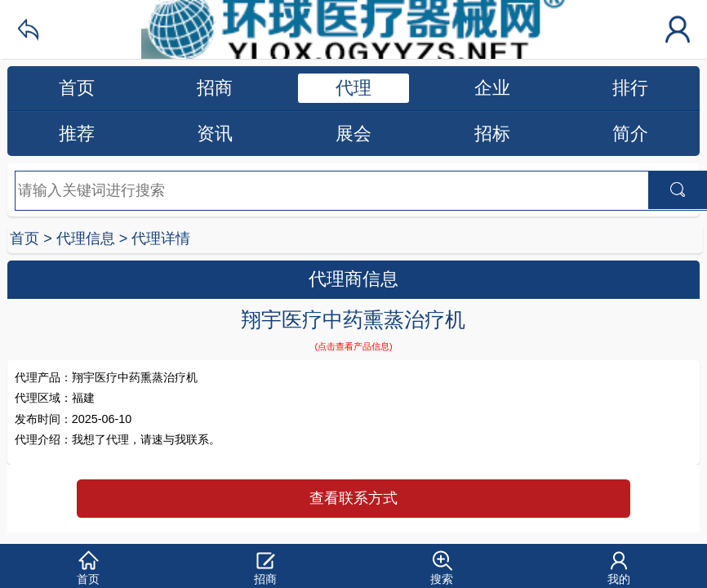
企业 (492, 88)
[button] (89, 566)
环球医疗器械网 (353, 29)
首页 (77, 88)
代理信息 (86, 238)
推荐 (77, 134)
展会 (353, 134)
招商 (215, 88)
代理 (353, 88)
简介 (630, 134)
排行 (630, 88)
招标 (492, 134)
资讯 (215, 134)
